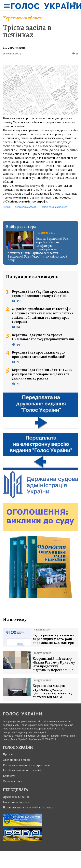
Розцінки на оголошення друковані (26, 765)
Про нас (8, 754)
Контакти (9, 776)
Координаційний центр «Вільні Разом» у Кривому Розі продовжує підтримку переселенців (54, 664)
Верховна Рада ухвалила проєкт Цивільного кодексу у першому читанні (43, 337)
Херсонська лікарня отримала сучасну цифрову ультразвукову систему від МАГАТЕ (52, 691)
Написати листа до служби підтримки (28, 807)
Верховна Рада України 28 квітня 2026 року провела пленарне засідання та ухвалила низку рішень (42, 374)
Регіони (7, 207)
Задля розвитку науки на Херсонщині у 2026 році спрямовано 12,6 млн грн (53, 639)
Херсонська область (23, 18)
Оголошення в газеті (17, 760)
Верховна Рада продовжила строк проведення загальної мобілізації (39, 355)
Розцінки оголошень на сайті (22, 770)
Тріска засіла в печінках (27, 31)
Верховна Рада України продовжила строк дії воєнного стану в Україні (41, 294)
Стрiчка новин (13, 781)
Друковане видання (16, 797)
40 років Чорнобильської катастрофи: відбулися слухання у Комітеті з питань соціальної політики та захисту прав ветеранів (43, 315)
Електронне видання (17, 802)
